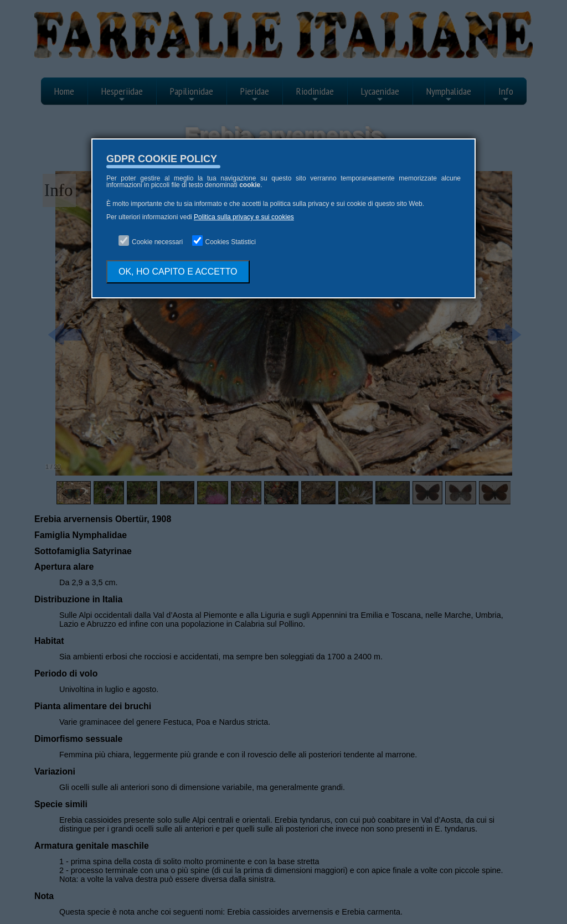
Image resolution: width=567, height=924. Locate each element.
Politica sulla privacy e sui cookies (244, 217)
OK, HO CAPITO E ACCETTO (178, 272)
